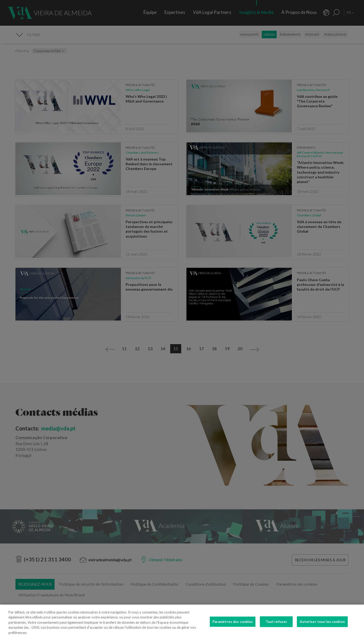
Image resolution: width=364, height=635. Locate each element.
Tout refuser (277, 627)
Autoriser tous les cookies (322, 627)
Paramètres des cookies (233, 627)
